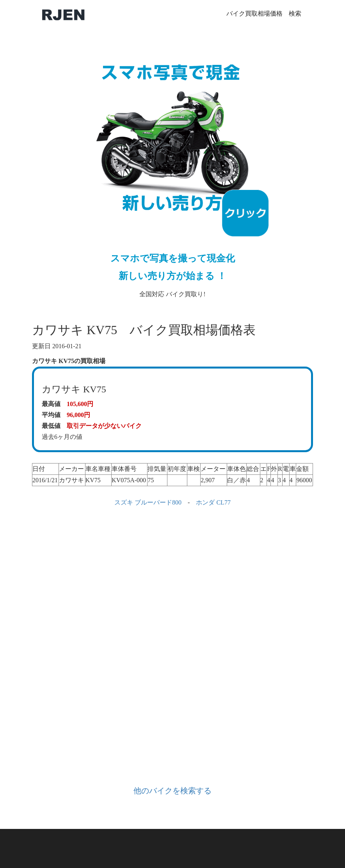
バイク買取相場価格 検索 (264, 13)
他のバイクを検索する (172, 791)
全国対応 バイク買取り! (172, 170)
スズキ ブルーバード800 (148, 502)
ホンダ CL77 (213, 502)
